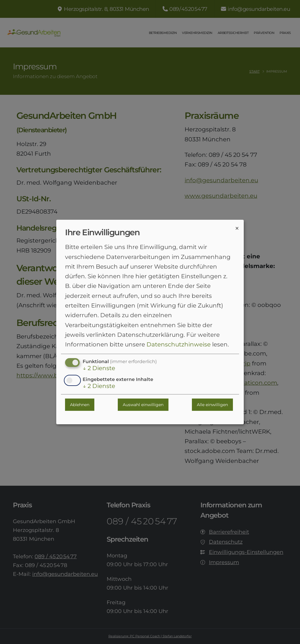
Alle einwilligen (212, 405)
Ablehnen (80, 405)
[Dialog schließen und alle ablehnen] (237, 228)
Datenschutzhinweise (179, 344)
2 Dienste (99, 368)
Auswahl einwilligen (143, 405)
